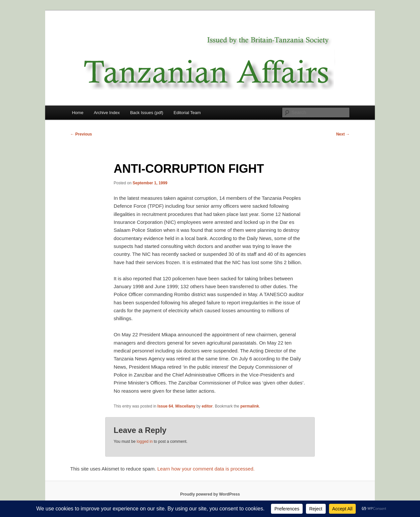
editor (207, 406)
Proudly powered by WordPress (210, 494)
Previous (81, 134)
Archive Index (107, 113)
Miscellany (185, 406)
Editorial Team (187, 113)
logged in (145, 441)
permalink (250, 406)
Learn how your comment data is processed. (206, 469)
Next (343, 134)
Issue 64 (165, 406)
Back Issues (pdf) (147, 113)
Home (78, 113)
